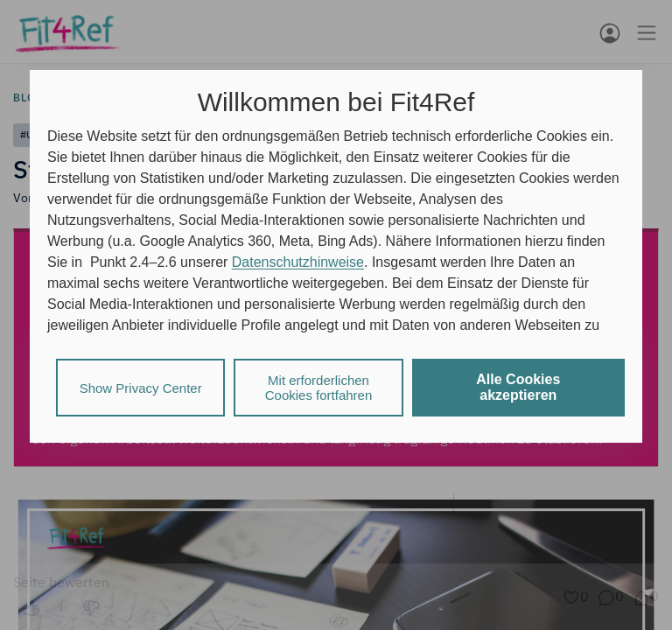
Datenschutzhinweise (298, 262)
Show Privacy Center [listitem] (141, 388)
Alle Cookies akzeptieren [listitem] (518, 387)
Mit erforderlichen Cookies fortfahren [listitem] (319, 388)
